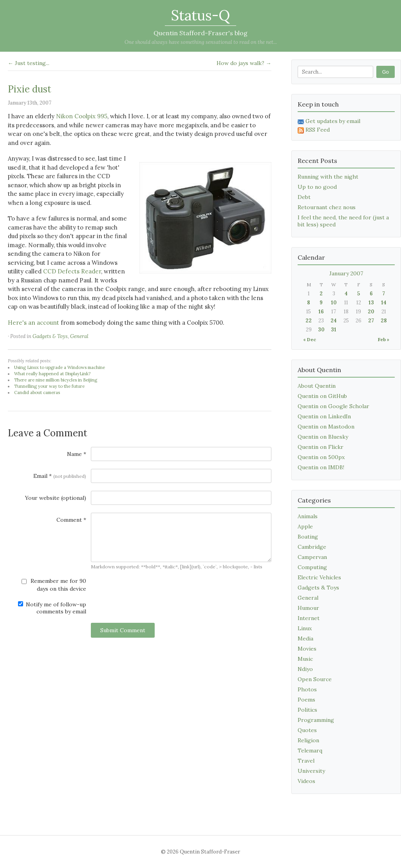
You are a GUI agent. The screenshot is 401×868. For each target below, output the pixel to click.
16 (321, 312)
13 (371, 303)
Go (386, 72)
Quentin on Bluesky (323, 437)
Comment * (71, 520)
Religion (308, 740)
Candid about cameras (37, 392)
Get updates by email (329, 121)
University (311, 771)
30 (321, 330)
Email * (60, 476)
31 (334, 330)
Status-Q (200, 15)
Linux (305, 628)
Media (305, 638)
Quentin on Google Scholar (333, 406)
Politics (307, 710)
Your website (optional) (56, 498)
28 (384, 321)
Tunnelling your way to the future (49, 386)
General (79, 336)
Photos (307, 689)
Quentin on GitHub (322, 396)
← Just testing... (29, 63)
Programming (316, 720)
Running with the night (328, 177)
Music (305, 659)
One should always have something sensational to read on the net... (201, 42)
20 (371, 312)
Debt (304, 197)
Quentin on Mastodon (326, 427)
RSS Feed (314, 130)
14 (384, 303)
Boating (308, 537)
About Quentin (317, 386)
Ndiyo (305, 669)
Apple (305, 526)
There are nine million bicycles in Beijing (56, 380)
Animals (308, 516)
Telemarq (310, 750)
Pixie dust (30, 89)
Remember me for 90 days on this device (54, 585)
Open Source (315, 679)
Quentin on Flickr (321, 447)
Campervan (312, 557)
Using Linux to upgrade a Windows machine (60, 367)
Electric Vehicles (319, 577)
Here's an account (33, 323)
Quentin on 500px (321, 457)
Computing (312, 567)
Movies (307, 649)
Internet (309, 618)
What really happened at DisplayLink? (52, 374)
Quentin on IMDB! (321, 467)
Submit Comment (123, 630)
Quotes (307, 730)
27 (371, 321)
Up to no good (317, 187)
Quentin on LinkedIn (324, 416)
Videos (306, 781)
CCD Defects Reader (72, 271)
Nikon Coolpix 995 (82, 116)
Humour (308, 608)
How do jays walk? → (244, 63)
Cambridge (312, 547)
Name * (77, 454)
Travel (306, 761)
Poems (306, 700)
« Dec (310, 339)
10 (334, 303)
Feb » (384, 339)
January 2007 (346, 273)
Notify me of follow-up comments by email (52, 608)
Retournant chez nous (327, 207)
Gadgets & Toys (50, 336)
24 (334, 321)
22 (309, 321)
